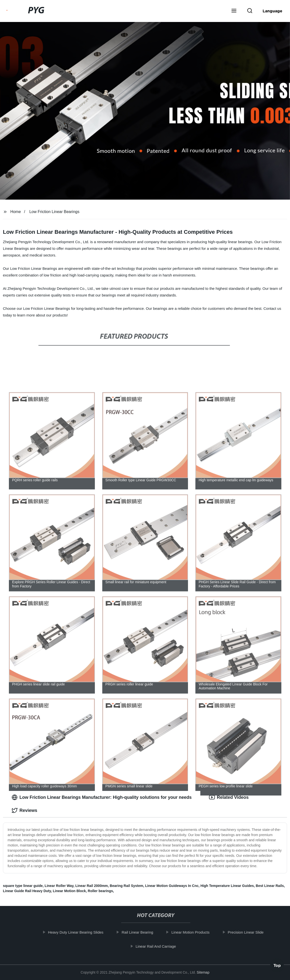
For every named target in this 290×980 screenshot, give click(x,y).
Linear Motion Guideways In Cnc (172, 886)
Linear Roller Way (59, 886)
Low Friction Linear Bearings (54, 212)
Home (16, 212)
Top (277, 967)
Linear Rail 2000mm (92, 886)
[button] (234, 11)
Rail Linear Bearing (141, 932)
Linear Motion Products (193, 932)
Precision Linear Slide (249, 932)
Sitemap (203, 972)
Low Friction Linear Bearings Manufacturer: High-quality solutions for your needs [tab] (102, 797)
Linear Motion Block (69, 891)
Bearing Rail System (126, 886)
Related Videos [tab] (229, 797)
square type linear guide (23, 886)
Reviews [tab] (24, 810)
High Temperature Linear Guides (227, 886)
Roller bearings (100, 891)
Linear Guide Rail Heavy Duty (27, 891)
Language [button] (272, 11)
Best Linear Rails (270, 886)
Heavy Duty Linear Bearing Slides (79, 932)
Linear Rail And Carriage (159, 946)
